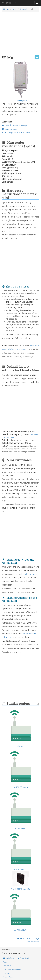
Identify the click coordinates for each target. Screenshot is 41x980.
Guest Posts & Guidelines (12, 969)
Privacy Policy (8, 977)
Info (15, 9)
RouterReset (9, 3)
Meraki (23, 9)
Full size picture (20, 101)
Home (6, 9)
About (5, 962)
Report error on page (28, 940)
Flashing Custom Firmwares (16, 133)
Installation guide (29, 574)
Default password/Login (15, 125)
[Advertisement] (20, 35)
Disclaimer (7, 973)
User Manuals (10, 129)
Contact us (7, 966)
